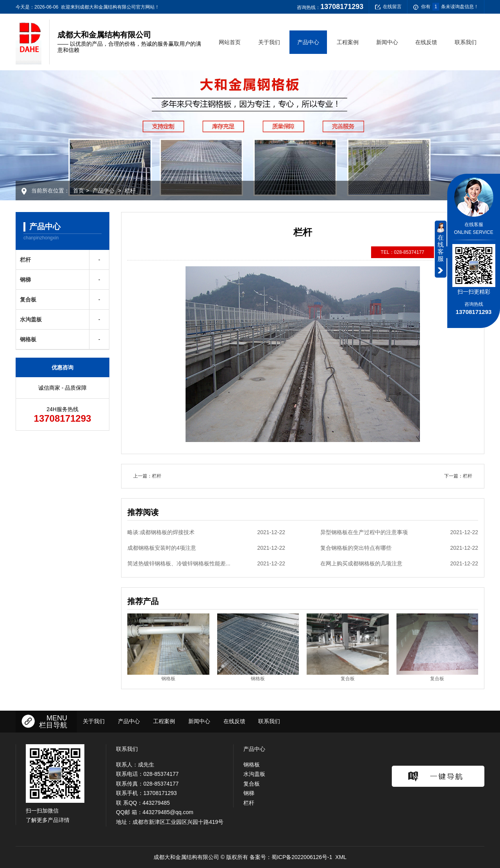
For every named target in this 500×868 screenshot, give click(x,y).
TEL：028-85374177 (403, 252)
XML (341, 857)
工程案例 (348, 42)
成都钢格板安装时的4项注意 (206, 548)
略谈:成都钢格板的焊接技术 (206, 532)
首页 (79, 191)
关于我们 (269, 42)
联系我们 (466, 42)
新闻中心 (387, 42)
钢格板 (28, 339)
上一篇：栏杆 (147, 476)
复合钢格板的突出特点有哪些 (399, 548)
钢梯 (25, 280)
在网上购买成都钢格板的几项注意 (399, 563)
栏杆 (130, 191)
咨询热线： (330, 7)
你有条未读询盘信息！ (446, 7)
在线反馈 (426, 42)
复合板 (28, 299)
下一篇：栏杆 (458, 476)
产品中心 (308, 42)
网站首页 (230, 42)
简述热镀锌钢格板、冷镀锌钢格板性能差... (206, 563)
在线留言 (388, 7)
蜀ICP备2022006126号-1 (302, 857)
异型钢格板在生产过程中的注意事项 (399, 532)
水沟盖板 (31, 319)
